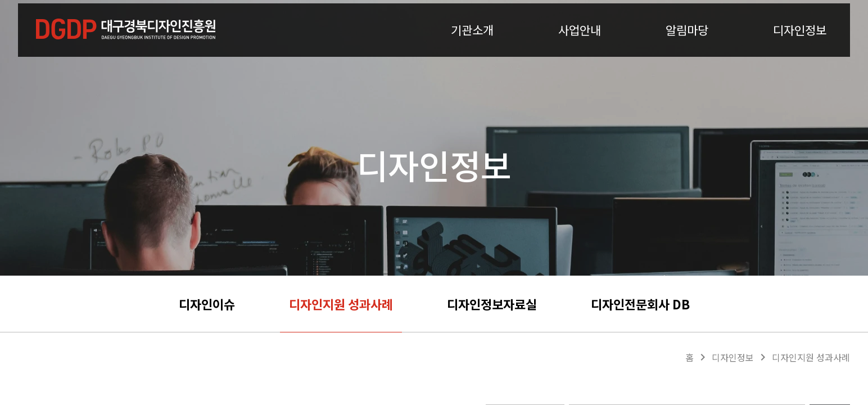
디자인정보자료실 (492, 304)
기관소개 (472, 44)
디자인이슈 (207, 304)
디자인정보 (800, 44)
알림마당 (687, 44)
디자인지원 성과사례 (341, 304)
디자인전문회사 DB (640, 304)
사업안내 (580, 44)
